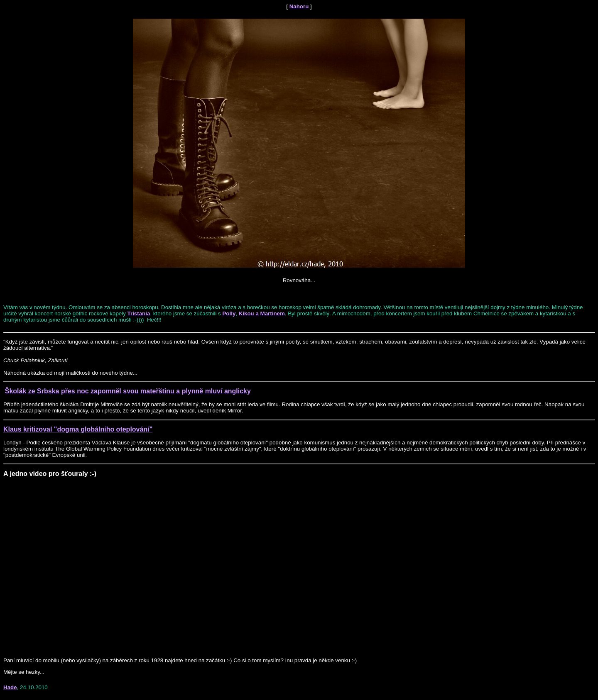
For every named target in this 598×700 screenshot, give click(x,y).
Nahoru (299, 6)
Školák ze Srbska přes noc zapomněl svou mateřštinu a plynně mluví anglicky (128, 391)
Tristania (139, 313)
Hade (10, 687)
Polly (229, 313)
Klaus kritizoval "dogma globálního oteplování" (78, 429)
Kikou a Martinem (262, 313)
